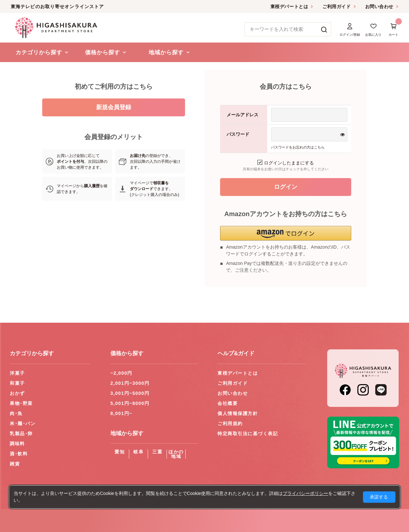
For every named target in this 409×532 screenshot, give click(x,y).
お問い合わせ (379, 6)
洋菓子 (17, 373)
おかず (17, 393)
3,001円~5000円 (130, 393)
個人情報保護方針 (238, 413)
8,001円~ (121, 413)
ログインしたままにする (286, 163)
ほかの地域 (176, 454)
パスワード (238, 134)
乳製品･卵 (21, 434)
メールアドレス (242, 115)
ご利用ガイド (336, 6)
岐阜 (138, 452)
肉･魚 (16, 413)
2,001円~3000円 (130, 383)
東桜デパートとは (289, 6)
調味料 (17, 444)
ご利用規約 (230, 423)
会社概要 (228, 403)
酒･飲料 (19, 454)
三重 (157, 452)
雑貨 (15, 464)
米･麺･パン (23, 423)
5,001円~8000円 (130, 403)
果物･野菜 (21, 403)
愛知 (120, 452)
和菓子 (17, 383)
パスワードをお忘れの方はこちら (298, 147)
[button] (286, 233)
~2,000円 (121, 373)
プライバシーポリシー (305, 493)
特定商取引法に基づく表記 (248, 434)
